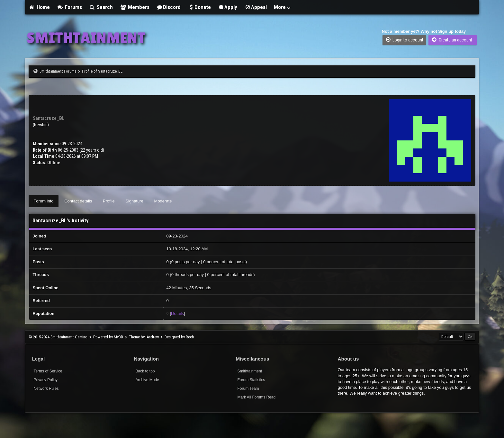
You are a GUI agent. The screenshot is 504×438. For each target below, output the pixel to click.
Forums (69, 7)
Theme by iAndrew (144, 337)
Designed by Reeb (179, 337)
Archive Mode (147, 380)
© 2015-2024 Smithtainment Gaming (58, 337)
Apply (228, 7)
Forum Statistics (251, 380)
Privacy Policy (45, 380)
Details (177, 313)
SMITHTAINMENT (86, 38)
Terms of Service (48, 371)
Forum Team (248, 389)
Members (135, 7)
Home (39, 7)
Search (101, 7)
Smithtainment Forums (58, 71)
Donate (199, 7)
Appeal (256, 7)
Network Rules (46, 389)
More (283, 7)
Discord (169, 7)
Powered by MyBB (108, 337)
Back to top (145, 371)
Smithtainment (250, 371)
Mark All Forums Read (256, 397)
